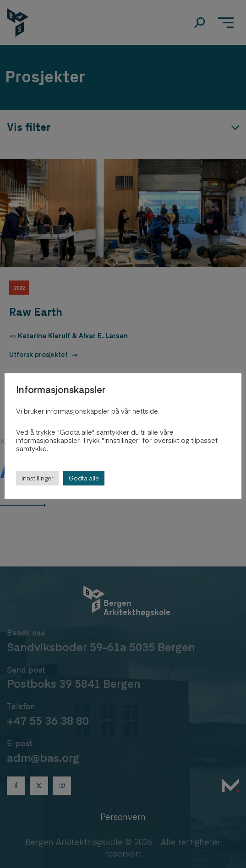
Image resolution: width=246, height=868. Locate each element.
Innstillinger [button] (37, 478)
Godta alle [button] (84, 478)
